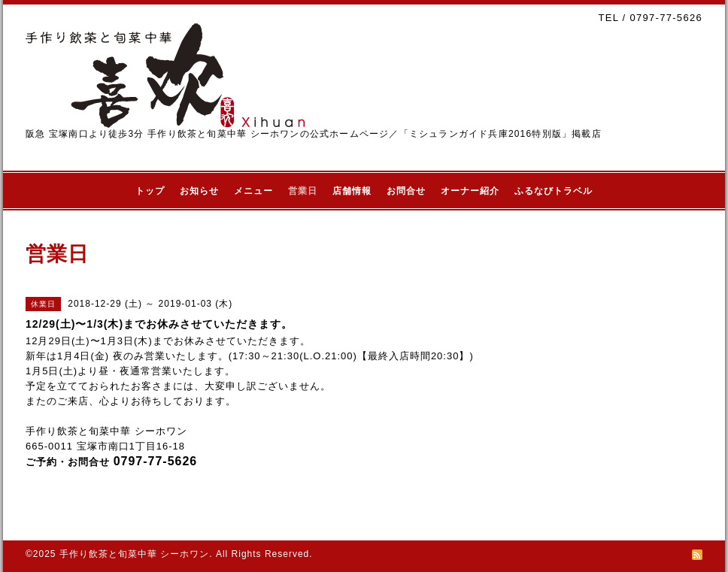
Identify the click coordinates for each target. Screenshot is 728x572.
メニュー (253, 191)
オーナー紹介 (470, 191)
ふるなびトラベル (554, 191)
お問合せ (406, 191)
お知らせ (199, 191)
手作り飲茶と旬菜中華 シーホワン (134, 554)
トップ (150, 191)
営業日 (303, 191)
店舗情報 (352, 191)
